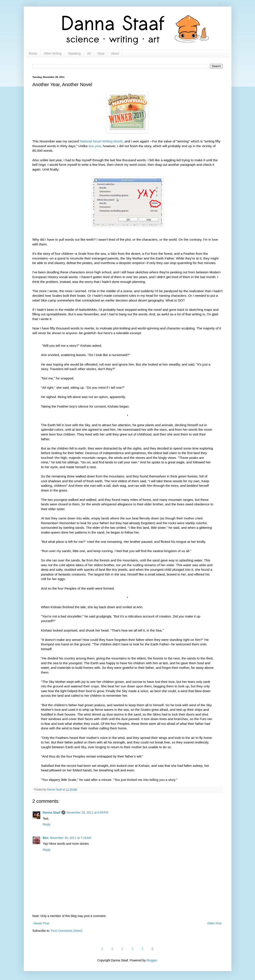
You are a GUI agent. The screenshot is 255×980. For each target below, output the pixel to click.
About (115, 53)
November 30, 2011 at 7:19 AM (71, 838)
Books (33, 53)
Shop (101, 53)
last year (95, 146)
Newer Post (41, 923)
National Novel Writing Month (101, 141)
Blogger (152, 960)
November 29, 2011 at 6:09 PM (87, 812)
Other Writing (53, 53)
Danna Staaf (52, 812)
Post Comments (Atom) (67, 931)
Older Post (214, 923)
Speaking (74, 53)
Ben (46, 838)
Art (89, 53)
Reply (47, 824)
